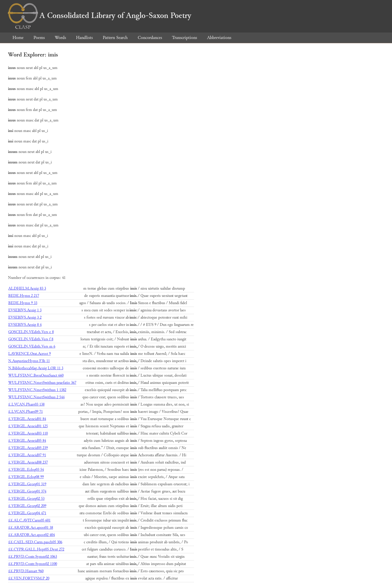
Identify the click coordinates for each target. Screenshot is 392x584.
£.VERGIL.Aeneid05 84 (27, 441)
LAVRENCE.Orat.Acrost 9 (29, 354)
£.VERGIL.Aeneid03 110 (28, 433)
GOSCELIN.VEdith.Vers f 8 (31, 339)
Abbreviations (219, 38)
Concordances (150, 38)
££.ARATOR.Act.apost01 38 (31, 528)
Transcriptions (184, 38)
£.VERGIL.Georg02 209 (27, 506)
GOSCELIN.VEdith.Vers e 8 (31, 332)
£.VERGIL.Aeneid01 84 (27, 419)
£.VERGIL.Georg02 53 (26, 499)
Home (18, 38)
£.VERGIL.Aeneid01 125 (28, 426)
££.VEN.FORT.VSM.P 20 (29, 578)
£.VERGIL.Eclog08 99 (26, 477)
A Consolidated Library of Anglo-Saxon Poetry (100, 15)
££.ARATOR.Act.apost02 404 (31, 535)
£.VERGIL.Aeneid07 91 (27, 455)
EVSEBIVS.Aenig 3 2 (25, 317)
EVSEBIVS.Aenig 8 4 (25, 325)
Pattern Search (115, 38)
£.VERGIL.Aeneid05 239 (28, 448)
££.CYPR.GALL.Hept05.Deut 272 (36, 549)
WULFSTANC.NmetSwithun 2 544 (36, 397)
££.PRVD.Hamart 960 (26, 571)
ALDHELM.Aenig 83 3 (27, 289)
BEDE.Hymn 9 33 (23, 303)
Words (60, 38)
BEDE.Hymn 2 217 (24, 296)
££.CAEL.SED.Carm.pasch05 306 (35, 542)
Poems (39, 38)
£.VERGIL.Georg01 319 (27, 484)
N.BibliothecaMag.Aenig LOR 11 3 (36, 368)
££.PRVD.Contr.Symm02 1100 (33, 564)
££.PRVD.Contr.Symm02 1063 (33, 557)
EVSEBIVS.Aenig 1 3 (25, 310)
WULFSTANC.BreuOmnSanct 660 (36, 375)
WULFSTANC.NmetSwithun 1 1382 (37, 390)
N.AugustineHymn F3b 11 (29, 361)
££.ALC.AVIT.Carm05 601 (29, 520)
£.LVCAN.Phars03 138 (26, 404)
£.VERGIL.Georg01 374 (27, 491)
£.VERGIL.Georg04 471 (27, 513)
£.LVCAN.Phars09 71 (25, 412)
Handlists (84, 38)
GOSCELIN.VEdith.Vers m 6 (32, 346)
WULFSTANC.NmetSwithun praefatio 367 (42, 383)
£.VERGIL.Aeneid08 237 (28, 462)
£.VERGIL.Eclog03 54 (26, 470)
